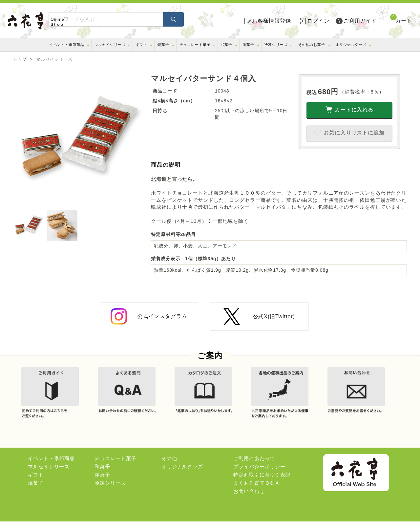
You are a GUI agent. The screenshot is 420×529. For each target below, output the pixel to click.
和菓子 (227, 45)
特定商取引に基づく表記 (262, 482)
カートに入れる (354, 110)
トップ (20, 59)
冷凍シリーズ (276, 45)
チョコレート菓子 (195, 45)
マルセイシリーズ (110, 45)
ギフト (142, 45)
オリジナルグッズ (351, 45)
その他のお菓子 (312, 45)
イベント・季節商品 (67, 45)
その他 (169, 466)
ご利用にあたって (254, 466)
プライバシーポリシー (259, 474)
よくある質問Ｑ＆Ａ (257, 490)
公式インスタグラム (149, 316)
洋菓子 (248, 45)
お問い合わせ (249, 499)
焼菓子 (163, 45)
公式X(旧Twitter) (259, 317)
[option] (79, 140)
